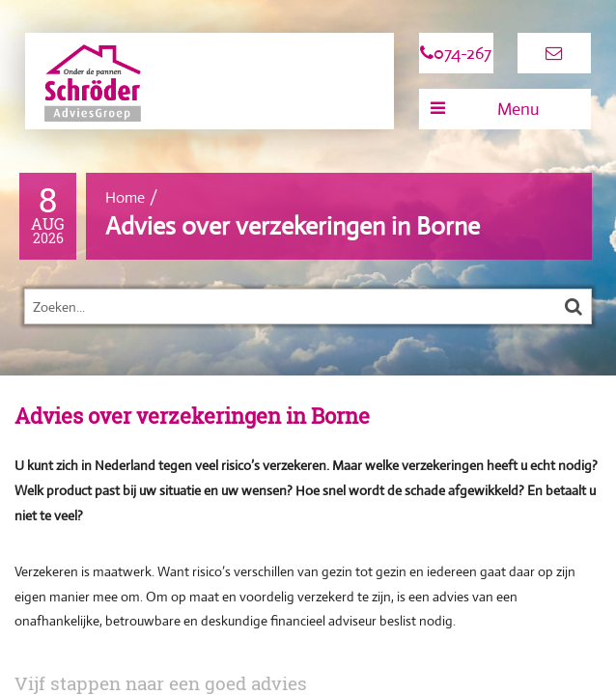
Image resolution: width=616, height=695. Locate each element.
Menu (485, 109)
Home (125, 197)
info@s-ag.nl (554, 59)
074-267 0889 (456, 58)
